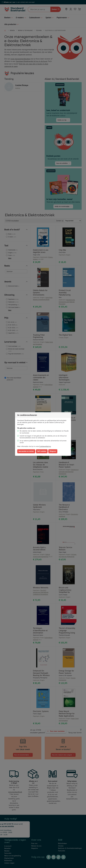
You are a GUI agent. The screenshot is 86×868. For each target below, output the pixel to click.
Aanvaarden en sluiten (26, 451)
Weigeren (53, 451)
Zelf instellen (42, 451)
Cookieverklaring (45, 446)
